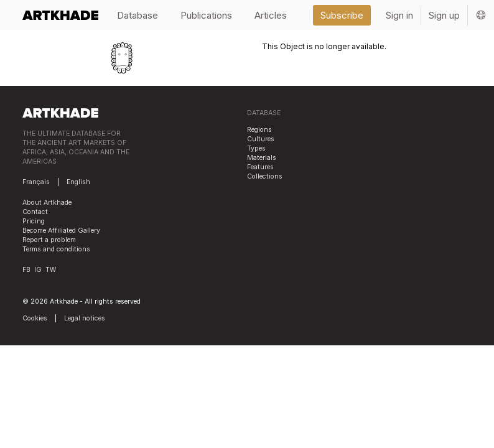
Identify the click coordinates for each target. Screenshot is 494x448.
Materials (262, 158)
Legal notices (85, 318)
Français (36, 182)
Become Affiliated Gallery (61, 231)
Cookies (35, 318)
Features (260, 167)
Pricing (34, 221)
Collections (265, 176)
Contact (35, 212)
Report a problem (49, 240)
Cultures (261, 139)
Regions (259, 130)
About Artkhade (47, 203)
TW (51, 270)
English (78, 182)
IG (38, 270)
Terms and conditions (56, 249)
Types (256, 148)
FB (26, 270)
